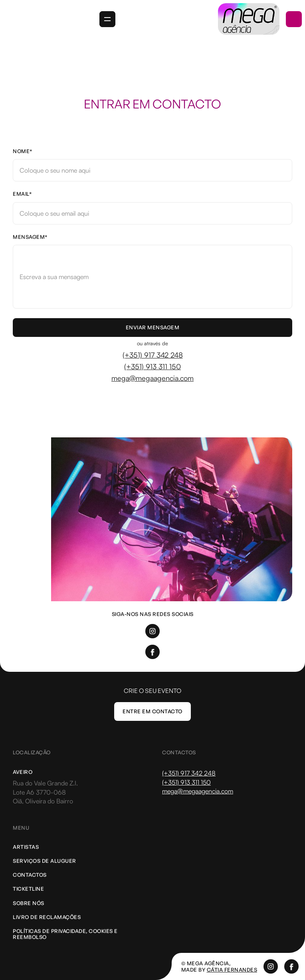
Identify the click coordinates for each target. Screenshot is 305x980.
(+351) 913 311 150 (152, 366)
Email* (22, 194)
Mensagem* (30, 237)
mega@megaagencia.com (152, 378)
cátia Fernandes (232, 970)
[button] (107, 19)
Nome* (23, 151)
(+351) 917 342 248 (153, 355)
